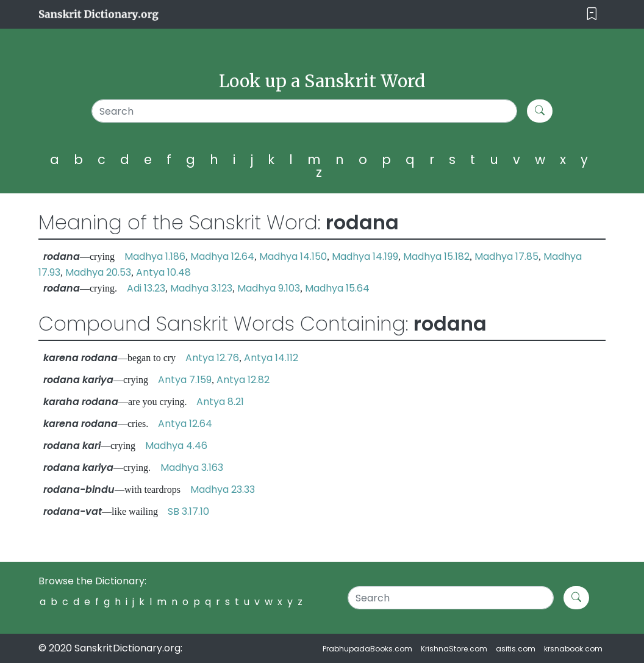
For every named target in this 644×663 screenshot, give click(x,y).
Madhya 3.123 (201, 288)
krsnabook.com (573, 649)
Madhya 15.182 (436, 256)
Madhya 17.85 (506, 256)
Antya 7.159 (185, 380)
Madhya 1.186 (155, 256)
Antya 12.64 (185, 424)
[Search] (304, 111)
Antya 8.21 (220, 402)
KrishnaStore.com (454, 649)
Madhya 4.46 (176, 446)
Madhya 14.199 (365, 256)
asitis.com (516, 649)
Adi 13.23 (146, 288)
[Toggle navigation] (592, 14)
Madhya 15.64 (337, 288)
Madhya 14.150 (293, 256)
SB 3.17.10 (188, 511)
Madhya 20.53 (98, 272)
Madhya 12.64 (222, 256)
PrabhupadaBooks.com (367, 649)
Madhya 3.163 (192, 468)
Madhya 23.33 (223, 489)
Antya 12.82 (243, 380)
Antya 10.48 (163, 272)
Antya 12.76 (212, 358)
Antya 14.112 (271, 358)
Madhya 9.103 (269, 288)
